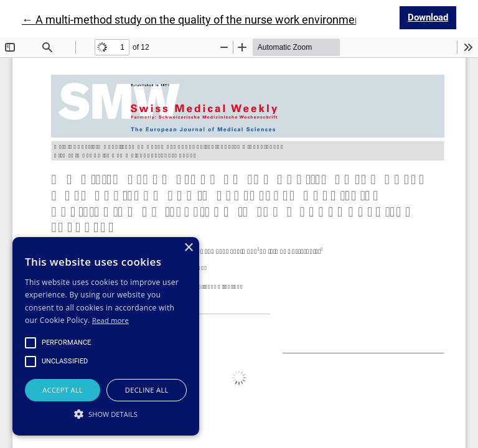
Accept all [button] (63, 390)
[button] (106, 414)
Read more (110, 320)
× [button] (188, 248)
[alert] (106, 336)
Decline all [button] (147, 390)
